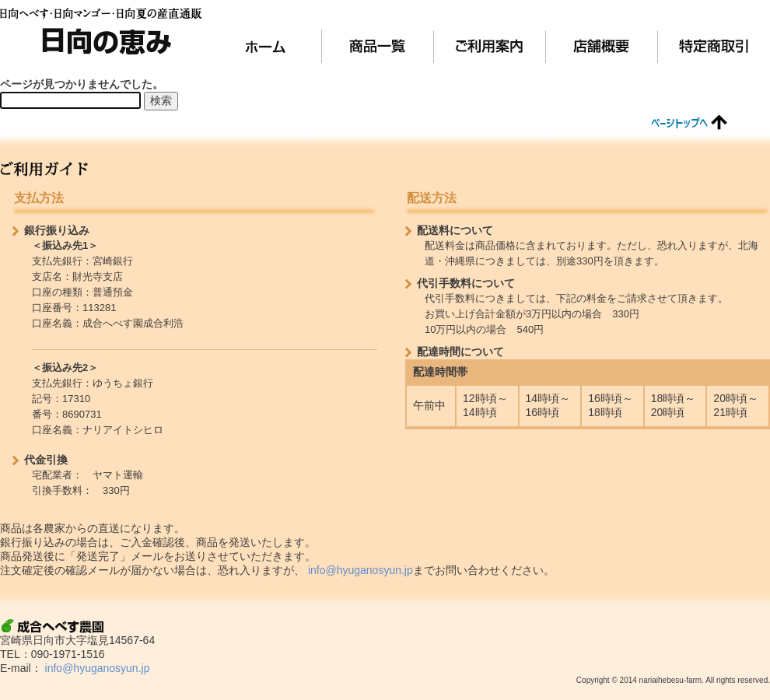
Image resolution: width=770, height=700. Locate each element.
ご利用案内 (490, 46)
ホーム (266, 46)
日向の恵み (101, 31)
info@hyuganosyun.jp (360, 570)
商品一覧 (378, 46)
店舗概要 (602, 46)
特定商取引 (714, 46)
